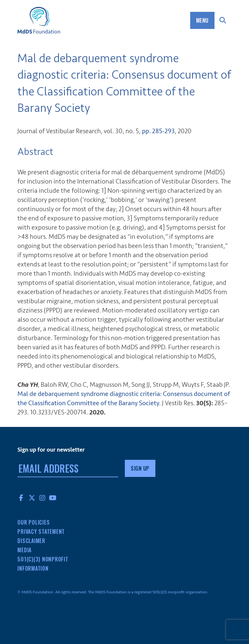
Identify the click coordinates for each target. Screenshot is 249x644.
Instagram (42, 498)
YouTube (53, 498)
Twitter (32, 498)
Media (24, 550)
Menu (202, 20)
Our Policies (34, 522)
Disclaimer (31, 541)
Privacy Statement (41, 532)
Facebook (21, 498)
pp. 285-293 (158, 131)
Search (223, 20)
